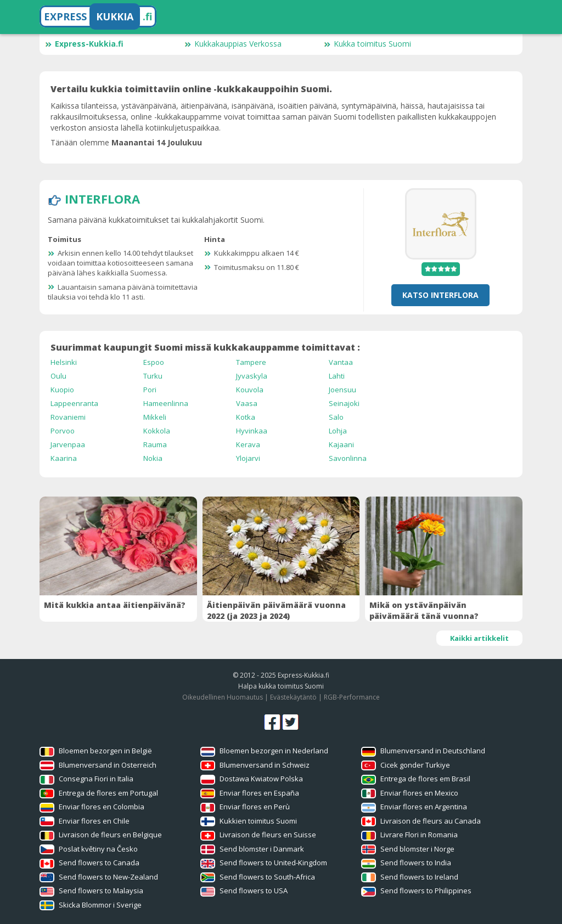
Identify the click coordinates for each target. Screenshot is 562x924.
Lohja (338, 431)
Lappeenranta (74, 403)
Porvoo (63, 431)
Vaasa (247, 403)
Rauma (155, 444)
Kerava (248, 444)
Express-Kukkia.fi (84, 44)
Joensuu (342, 390)
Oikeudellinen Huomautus (223, 697)
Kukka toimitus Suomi (367, 44)
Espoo (154, 362)
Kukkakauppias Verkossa (233, 44)
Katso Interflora (440, 295)
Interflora (102, 199)
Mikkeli (155, 417)
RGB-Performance (352, 697)
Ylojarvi (248, 458)
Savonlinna (348, 458)
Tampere (251, 362)
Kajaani (341, 444)
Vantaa (341, 362)
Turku (153, 376)
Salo (336, 417)
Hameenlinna (166, 403)
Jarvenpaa (68, 444)
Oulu (58, 376)
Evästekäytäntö (293, 697)
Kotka (246, 417)
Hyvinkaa (252, 431)
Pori (150, 390)
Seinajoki (344, 403)
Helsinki (64, 362)
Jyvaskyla (252, 376)
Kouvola (250, 390)
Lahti (337, 376)
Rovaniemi (68, 417)
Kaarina (64, 458)
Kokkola (157, 431)
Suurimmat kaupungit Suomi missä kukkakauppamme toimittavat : (205, 347)
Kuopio (62, 390)
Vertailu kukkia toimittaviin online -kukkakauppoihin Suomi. (191, 89)
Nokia (153, 458)
